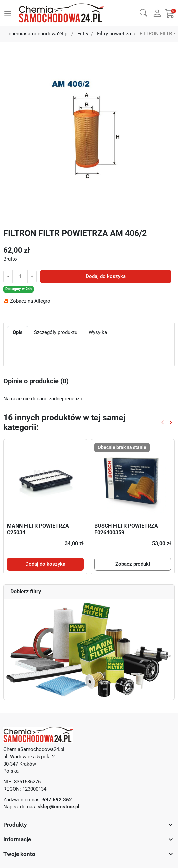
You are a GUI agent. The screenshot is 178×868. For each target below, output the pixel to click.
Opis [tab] (18, 332)
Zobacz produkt (133, 564)
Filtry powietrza (114, 34)
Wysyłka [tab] (98, 332)
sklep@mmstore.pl (58, 807)
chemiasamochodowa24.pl (39, 34)
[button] (143, 12)
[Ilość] (20, 276)
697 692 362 (57, 800)
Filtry (83, 34)
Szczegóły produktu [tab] (56, 332)
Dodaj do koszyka (106, 276)
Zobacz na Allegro (30, 301)
